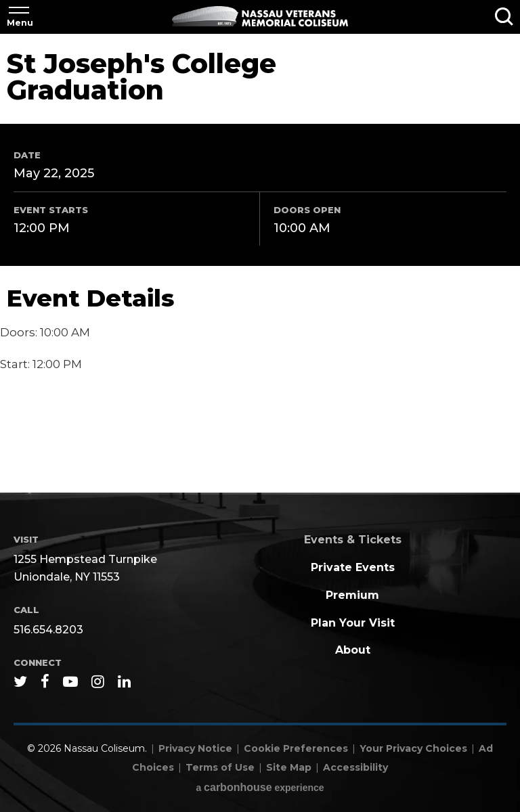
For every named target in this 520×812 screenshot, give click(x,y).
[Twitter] (20, 681)
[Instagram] (98, 681)
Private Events (353, 567)
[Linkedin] (124, 681)
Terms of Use (220, 767)
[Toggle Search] (504, 17)
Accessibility (355, 767)
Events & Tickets (353, 540)
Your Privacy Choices (413, 748)
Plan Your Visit (353, 623)
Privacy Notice (195, 748)
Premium (352, 595)
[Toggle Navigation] (19, 17)
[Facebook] (45, 681)
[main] (260, 264)
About (353, 650)
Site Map (289, 767)
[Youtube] (70, 681)
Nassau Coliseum (260, 16)
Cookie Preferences (296, 748)
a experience (260, 787)
